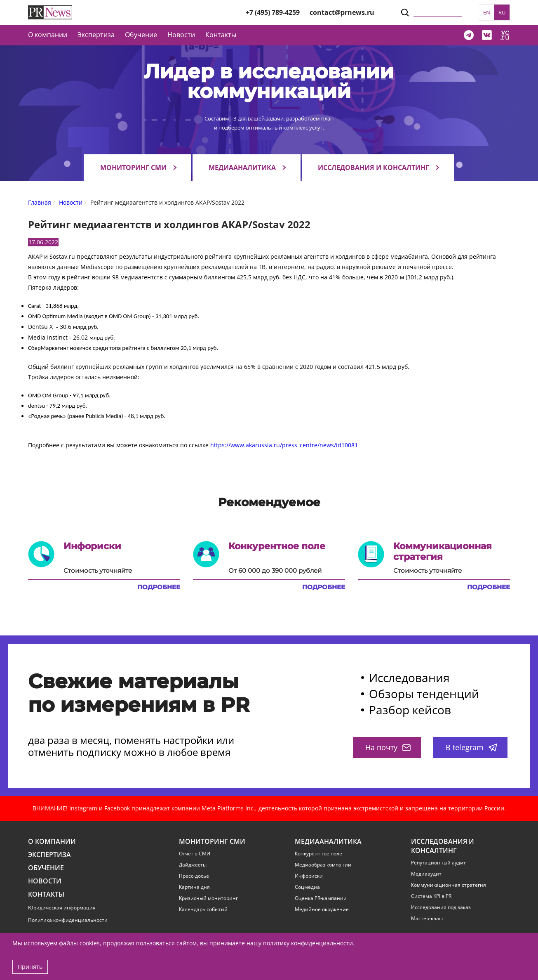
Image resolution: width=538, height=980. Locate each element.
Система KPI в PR (431, 896)
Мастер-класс (428, 919)
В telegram (471, 747)
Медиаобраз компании (323, 865)
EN (487, 12)
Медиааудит (426, 874)
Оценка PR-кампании (321, 898)
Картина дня (194, 887)
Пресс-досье (194, 876)
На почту (388, 747)
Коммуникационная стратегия (449, 885)
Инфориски (309, 876)
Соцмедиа (307, 887)
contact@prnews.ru (342, 12)
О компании (48, 35)
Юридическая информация (62, 908)
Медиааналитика (242, 168)
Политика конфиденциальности (68, 920)
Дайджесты (193, 865)
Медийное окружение (322, 909)
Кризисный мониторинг (208, 898)
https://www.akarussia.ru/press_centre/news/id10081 (284, 445)
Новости (181, 35)
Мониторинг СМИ (133, 168)
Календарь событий (203, 909)
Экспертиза (49, 855)
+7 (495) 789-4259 (273, 12)
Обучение (141, 35)
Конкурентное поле (318, 854)
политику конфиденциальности (308, 943)
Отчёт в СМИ (195, 854)
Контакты (221, 35)
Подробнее (159, 587)
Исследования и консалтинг (374, 168)
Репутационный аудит (438, 863)
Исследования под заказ (441, 907)
